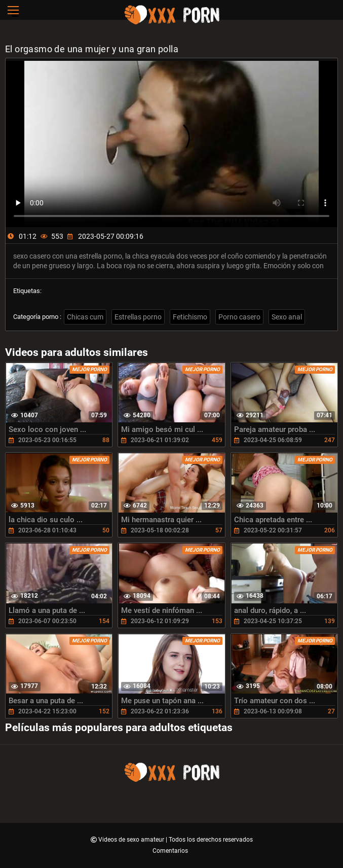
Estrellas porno (138, 317)
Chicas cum (85, 317)
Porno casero (239, 317)
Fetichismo (190, 317)
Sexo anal (287, 317)
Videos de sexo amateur (132, 840)
